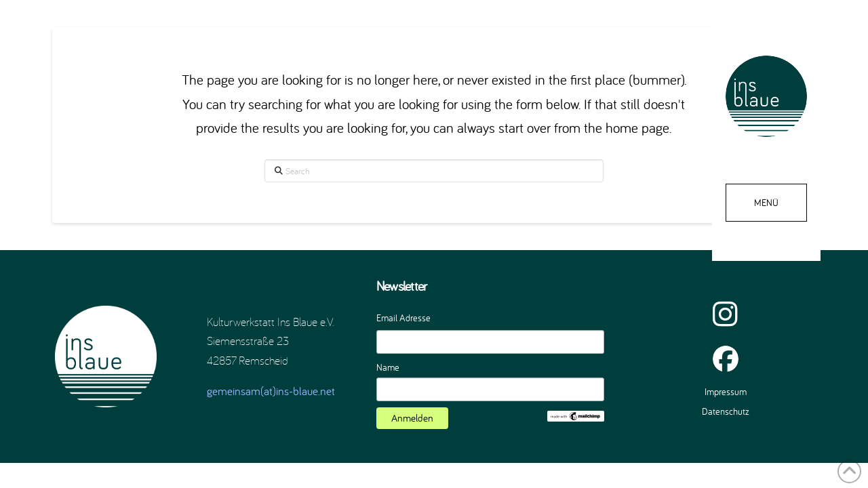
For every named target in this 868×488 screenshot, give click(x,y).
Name (388, 367)
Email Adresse (403, 318)
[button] (766, 203)
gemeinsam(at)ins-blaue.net (271, 391)
